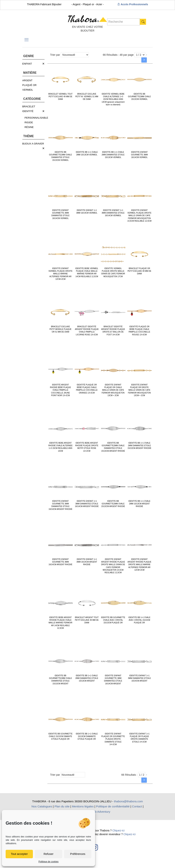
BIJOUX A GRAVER (33, 144)
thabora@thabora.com (128, 801)
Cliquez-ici (119, 830)
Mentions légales (83, 806)
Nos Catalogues (42, 806)
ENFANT (27, 64)
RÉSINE (29, 127)
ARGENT (27, 80)
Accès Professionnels (133, 4)
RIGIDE (29, 122)
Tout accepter (19, 854)
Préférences (78, 854)
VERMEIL (28, 90)
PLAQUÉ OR (30, 85)
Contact (137, 806)
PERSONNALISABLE (36, 118)
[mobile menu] (27, 40)
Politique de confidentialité (113, 806)
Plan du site (62, 806)
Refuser (49, 854)
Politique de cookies (49, 862)
